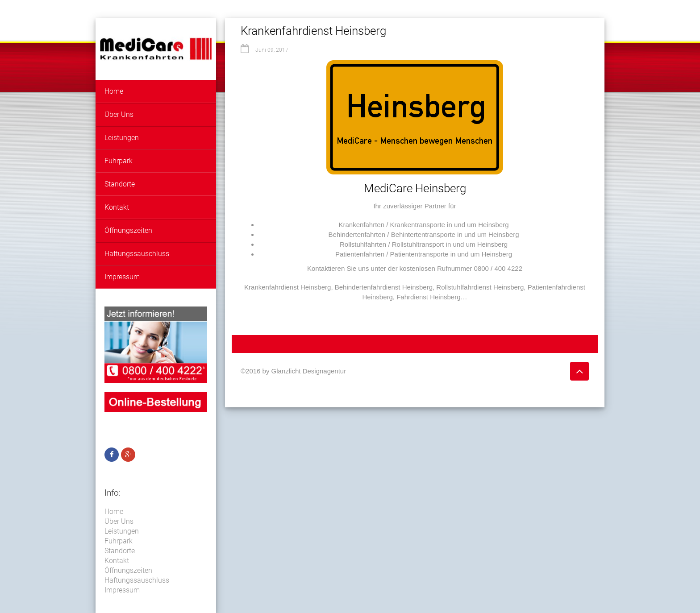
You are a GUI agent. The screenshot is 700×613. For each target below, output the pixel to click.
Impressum (122, 277)
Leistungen (122, 138)
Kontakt (117, 207)
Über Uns (119, 114)
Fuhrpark (119, 161)
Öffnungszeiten (128, 230)
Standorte (120, 184)
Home (114, 91)
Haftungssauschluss (137, 254)
